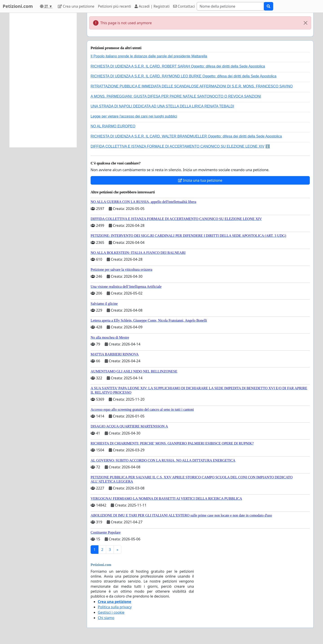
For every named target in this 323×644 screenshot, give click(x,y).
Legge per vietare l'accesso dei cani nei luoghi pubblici (134, 116)
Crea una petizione (76, 6)
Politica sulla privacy (115, 607)
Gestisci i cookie (111, 612)
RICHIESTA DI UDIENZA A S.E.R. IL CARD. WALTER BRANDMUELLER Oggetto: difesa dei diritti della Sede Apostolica (186, 136)
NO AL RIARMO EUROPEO (113, 126)
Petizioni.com (18, 6)
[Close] (306, 23)
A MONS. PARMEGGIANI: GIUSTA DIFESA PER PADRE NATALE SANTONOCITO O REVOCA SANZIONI (176, 96)
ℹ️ (268, 146)
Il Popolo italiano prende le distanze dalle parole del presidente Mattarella (149, 56)
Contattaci (184, 6)
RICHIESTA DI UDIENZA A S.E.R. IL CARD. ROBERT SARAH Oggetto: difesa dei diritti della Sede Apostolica (178, 66)
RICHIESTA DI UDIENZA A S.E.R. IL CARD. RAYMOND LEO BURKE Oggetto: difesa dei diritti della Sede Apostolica (183, 76)
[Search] (230, 6)
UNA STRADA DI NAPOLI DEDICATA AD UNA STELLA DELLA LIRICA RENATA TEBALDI (162, 106)
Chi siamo (106, 618)
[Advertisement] (43, 80)
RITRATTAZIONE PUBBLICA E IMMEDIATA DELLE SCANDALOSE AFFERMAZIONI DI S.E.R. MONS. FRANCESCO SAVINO (192, 86)
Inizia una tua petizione (200, 180)
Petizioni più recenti (115, 6)
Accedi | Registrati (152, 6)
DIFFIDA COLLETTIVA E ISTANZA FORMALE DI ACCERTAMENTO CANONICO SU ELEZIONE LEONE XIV (178, 146)
